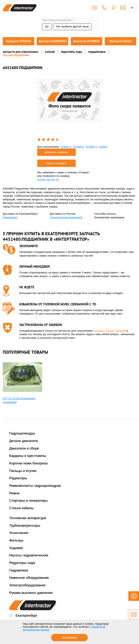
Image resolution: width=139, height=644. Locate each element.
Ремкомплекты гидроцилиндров (35, 493)
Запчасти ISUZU (121, 45)
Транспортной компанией (66, 224)
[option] (70, 107)
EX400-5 (79, 154)
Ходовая (16, 555)
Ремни (14, 500)
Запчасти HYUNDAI (87, 45)
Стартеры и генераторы (28, 508)
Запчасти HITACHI (18, 45)
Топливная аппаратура (28, 525)
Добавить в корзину (56, 159)
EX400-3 (92, 154)
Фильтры (16, 547)
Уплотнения (19, 540)
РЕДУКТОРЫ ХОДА (72, 59)
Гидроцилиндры (22, 440)
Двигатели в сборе (24, 455)
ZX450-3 (66, 154)
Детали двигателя (24, 448)
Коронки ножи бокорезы (29, 470)
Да (47, 26)
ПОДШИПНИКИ (97, 59)
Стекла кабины (21, 515)
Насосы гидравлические (29, 562)
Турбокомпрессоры (25, 532)
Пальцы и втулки (23, 478)
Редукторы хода (22, 570)
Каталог (50, 59)
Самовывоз (10, 224)
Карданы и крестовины (28, 463)
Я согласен (69, 638)
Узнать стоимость (56, 170)
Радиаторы (18, 485)
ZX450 (103, 154)
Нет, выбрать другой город (72, 26)
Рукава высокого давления (31, 600)
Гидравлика (19, 577)
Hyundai (121, 338)
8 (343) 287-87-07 (48, 186)
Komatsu (99, 338)
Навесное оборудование (29, 585)
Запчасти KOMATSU (52, 45)
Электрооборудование (27, 592)
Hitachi (110, 338)
